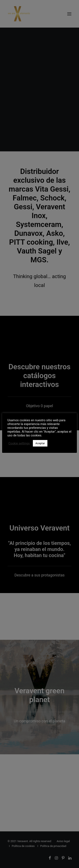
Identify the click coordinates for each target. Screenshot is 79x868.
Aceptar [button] (40, 443)
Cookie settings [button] (19, 443)
